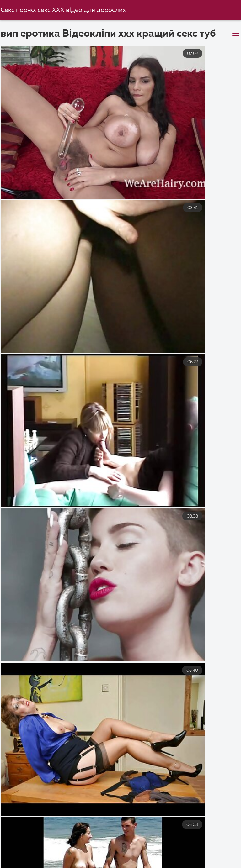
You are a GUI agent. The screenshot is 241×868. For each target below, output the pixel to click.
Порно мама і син (26, 844)
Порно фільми (203, 844)
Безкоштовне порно (142, 844)
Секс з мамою (83, 844)
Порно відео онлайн (178, 864)
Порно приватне (64, 864)
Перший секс (37, 857)
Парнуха (15, 864)
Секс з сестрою (218, 850)
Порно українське (199, 857)
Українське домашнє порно (150, 850)
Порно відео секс (92, 857)
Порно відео (86, 850)
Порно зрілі (145, 857)
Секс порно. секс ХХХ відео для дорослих (65, 10)
